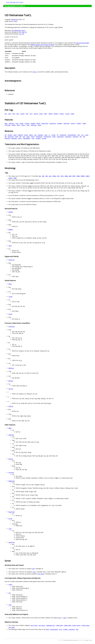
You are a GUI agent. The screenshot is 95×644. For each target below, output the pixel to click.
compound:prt (72, 135)
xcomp (44, 138)
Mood (38, 123)
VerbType (34, 125)
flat (20, 137)
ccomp (53, 135)
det (6, 137)
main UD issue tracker (82, 43)
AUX (18, 114)
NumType (66, 123)
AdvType (11, 123)
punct (20, 138)
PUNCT (62, 114)
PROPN (56, 114)
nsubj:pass (68, 137)
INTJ (31, 114)
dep (77, 630)
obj (81, 137)
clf (58, 135)
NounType (53, 123)
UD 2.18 (22, 34)
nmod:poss (39, 137)
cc (49, 135)
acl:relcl (10, 135)
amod (26, 135)
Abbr (6, 123)
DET (27, 114)
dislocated (54, 630)
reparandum (27, 138)
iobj (24, 137)
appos (31, 135)
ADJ (6, 114)
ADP (10, 114)
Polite (84, 123)
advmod (20, 135)
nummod (75, 137)
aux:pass (40, 135)
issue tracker (20, 2)
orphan (65, 630)
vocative (38, 138)
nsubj (54, 137)
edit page (13, 2)
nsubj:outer (60, 137)
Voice (40, 125)
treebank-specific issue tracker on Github (42, 45)
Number (60, 123)
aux (35, 135)
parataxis (14, 138)
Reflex (14, 125)
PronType (8, 125)
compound (63, 135)
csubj (87, 135)
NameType (45, 123)
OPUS (35, 72)
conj (79, 135)
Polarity (79, 123)
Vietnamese (15, 19)
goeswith (72, 630)
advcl (15, 135)
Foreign (27, 123)
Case (17, 123)
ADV (14, 114)
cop (82, 135)
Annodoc (87, 640)
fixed (17, 137)
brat (91, 640)
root (33, 138)
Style (18, 125)
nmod (33, 137)
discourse (11, 137)
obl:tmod (7, 138)
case (46, 135)
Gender (33, 123)
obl (84, 137)
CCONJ (22, 114)
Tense (23, 125)
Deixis (22, 123)
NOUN (36, 114)
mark (28, 137)
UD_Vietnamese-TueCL (19, 30)
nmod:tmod (47, 137)
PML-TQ (24, 32)
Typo (28, 125)
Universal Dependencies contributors (71, 640)
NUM (41, 114)
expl (47, 630)
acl (5, 135)
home (8, 2)
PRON (50, 114)
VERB (72, 114)
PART (45, 114)
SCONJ (67, 114)
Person (73, 123)
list (60, 630)
